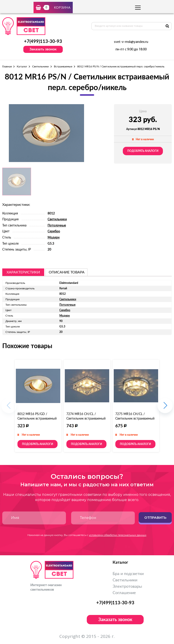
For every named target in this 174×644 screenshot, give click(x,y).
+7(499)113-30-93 (43, 42)
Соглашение (124, 593)
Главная (7, 66)
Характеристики (23, 272)
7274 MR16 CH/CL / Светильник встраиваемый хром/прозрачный (86, 419)
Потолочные (57, 226)
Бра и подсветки (128, 574)
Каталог (22, 66)
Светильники (41, 66)
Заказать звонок (43, 49)
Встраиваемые (63, 66)
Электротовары (127, 587)
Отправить (155, 517)
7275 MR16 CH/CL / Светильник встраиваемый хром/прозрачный (135, 419)
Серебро (54, 231)
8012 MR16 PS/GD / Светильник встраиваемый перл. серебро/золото (37, 419)
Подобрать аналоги (143, 151)
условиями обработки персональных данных (118, 535)
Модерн (54, 238)
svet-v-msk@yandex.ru (131, 42)
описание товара (67, 272)
